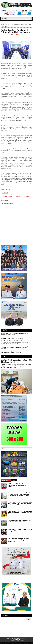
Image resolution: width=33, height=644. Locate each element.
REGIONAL (16, 23)
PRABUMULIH (9, 23)
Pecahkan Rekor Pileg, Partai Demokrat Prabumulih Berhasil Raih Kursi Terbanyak (15, 31)
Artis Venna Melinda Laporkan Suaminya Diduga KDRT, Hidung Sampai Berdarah (16, 361)
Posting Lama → (27, 197)
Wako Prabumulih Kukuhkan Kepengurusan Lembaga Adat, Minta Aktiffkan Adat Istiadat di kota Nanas (16, 338)
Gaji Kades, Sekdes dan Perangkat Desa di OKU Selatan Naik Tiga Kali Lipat (19, 521)
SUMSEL (22, 23)
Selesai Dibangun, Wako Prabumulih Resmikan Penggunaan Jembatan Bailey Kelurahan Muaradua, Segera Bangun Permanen (16, 347)
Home (3, 23)
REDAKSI (17, 640)
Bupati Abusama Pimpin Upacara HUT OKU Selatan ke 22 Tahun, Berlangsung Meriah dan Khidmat (15, 352)
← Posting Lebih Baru (7, 197)
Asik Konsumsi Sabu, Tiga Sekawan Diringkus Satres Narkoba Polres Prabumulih (14, 334)
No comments (25, 35)
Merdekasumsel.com (21, 638)
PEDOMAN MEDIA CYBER (17, 641)
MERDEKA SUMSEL (23, 643)
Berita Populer (6, 480)
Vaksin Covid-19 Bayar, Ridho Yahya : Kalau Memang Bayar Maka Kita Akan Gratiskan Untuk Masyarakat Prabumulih (20, 503)
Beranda (18, 197)
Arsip (14, 480)
